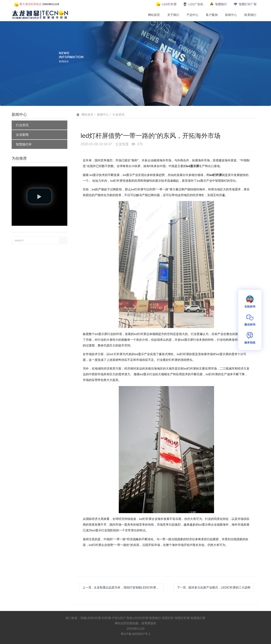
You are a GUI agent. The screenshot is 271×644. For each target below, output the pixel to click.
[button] (39, 196)
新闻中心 (231, 15)
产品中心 (192, 15)
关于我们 (173, 15)
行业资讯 (22, 125)
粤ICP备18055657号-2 (135, 634)
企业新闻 (22, 135)
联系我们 (250, 15)
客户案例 (212, 15)
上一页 (123, 587)
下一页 (214, 587)
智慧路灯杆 (24, 144)
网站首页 (154, 15)
